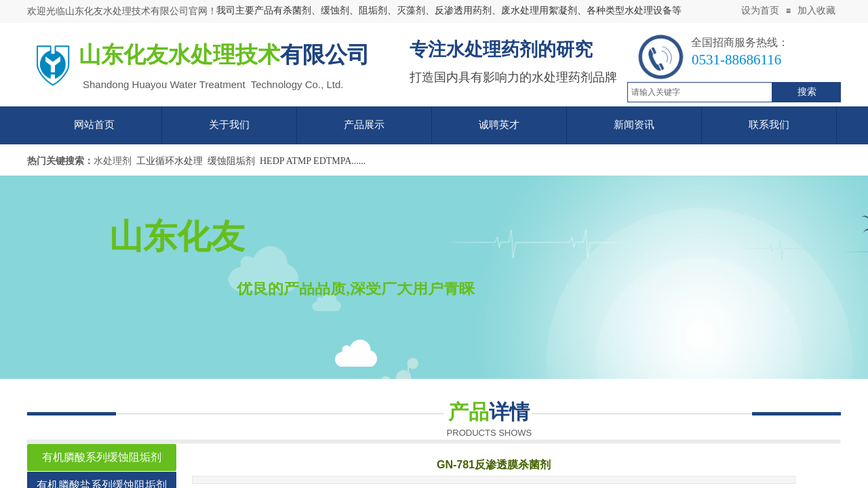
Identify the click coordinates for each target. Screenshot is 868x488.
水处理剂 (113, 161)
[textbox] (700, 92)
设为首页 (760, 11)
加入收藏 (816, 11)
